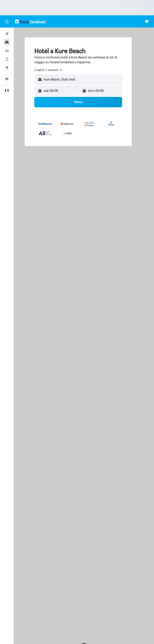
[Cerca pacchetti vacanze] (7, 59)
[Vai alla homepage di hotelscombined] (30, 21)
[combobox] (49, 70)
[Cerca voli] (7, 34)
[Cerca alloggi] (7, 42)
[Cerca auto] (7, 51)
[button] (7, 22)
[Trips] (7, 79)
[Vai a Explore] (7, 68)
